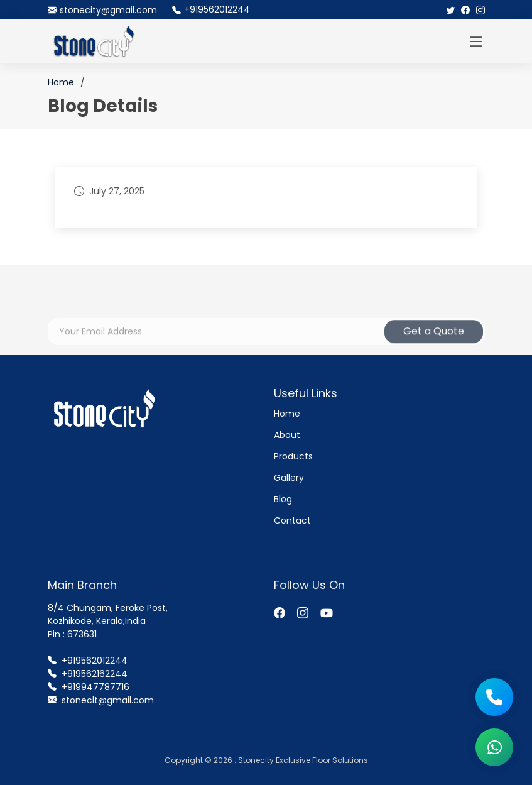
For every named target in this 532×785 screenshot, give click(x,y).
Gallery (289, 478)
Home (61, 82)
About (287, 435)
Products (293, 456)
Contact (292, 520)
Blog (283, 499)
